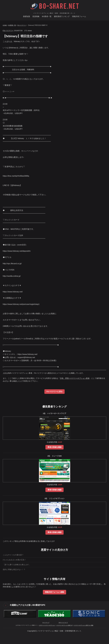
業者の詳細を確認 (55, 447)
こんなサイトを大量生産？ (13, 555)
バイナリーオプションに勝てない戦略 (83, 625)
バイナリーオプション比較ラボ (64, 625)
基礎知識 (26, 16)
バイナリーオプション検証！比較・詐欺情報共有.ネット (54, 13)
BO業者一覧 (47, 16)
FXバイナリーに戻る (54, 392)
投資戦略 (36, 16)
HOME (5, 25)
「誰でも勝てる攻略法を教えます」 (17, 565)
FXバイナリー (22, 25)
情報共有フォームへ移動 (54, 592)
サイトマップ (46, 623)
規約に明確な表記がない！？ (14, 569)
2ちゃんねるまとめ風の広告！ (15, 560)
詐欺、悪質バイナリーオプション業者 (75, 378)
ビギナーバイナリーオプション (47, 625)
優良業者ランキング (62, 16)
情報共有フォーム (79, 16)
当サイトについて (63, 623)
